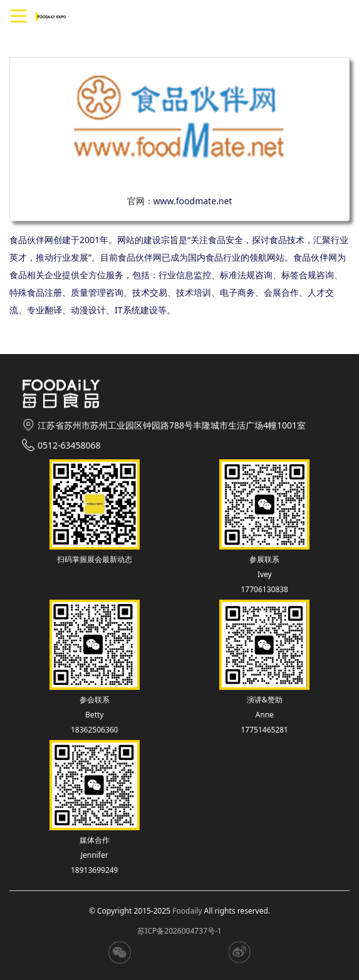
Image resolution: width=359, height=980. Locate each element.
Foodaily (187, 911)
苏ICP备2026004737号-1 (179, 931)
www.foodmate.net (193, 201)
